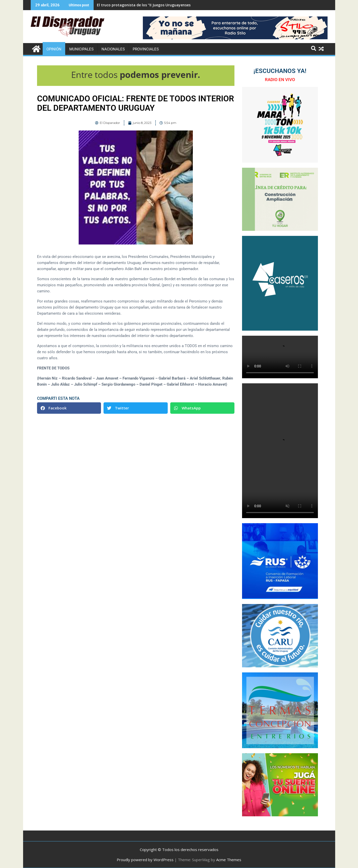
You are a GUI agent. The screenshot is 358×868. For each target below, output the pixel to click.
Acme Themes (229, 860)
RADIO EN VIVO (280, 80)
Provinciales (146, 49)
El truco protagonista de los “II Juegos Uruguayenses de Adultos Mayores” (163, 5)
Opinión (54, 49)
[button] (69, 408)
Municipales (81, 49)
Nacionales (113, 49)
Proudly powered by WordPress (145, 860)
